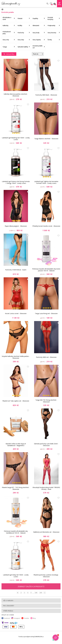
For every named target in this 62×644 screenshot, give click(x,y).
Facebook (7, 618)
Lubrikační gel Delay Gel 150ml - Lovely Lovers (16, 576)
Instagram (17, 618)
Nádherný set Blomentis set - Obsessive (46, 532)
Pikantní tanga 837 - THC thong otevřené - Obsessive (16, 488)
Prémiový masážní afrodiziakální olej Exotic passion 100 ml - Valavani (46, 270)
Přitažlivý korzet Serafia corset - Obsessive (46, 226)
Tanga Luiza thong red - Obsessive (46, 313)
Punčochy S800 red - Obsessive (46, 357)
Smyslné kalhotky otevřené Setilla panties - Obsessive (16, 357)
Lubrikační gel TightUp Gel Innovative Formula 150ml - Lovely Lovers (46, 182)
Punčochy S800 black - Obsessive (46, 95)
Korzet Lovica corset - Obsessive (16, 313)
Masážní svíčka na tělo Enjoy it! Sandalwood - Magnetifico (16, 445)
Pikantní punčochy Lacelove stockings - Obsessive (46, 576)
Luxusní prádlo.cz (16, 4)
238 (36, 593)
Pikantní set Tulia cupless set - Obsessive (16, 401)
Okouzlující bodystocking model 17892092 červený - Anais (46, 488)
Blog (34, 618)
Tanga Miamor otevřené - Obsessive (46, 139)
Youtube (26, 618)
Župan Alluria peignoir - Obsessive (16, 226)
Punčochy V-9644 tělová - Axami (16, 270)
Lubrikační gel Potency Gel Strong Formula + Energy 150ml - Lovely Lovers (16, 182)
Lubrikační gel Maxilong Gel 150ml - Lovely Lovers (16, 139)
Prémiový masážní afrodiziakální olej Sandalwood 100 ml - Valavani (16, 532)
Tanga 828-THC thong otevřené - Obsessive (46, 401)
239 (41, 593)
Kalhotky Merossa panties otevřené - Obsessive (16, 95)
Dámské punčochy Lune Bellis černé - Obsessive (46, 445)
